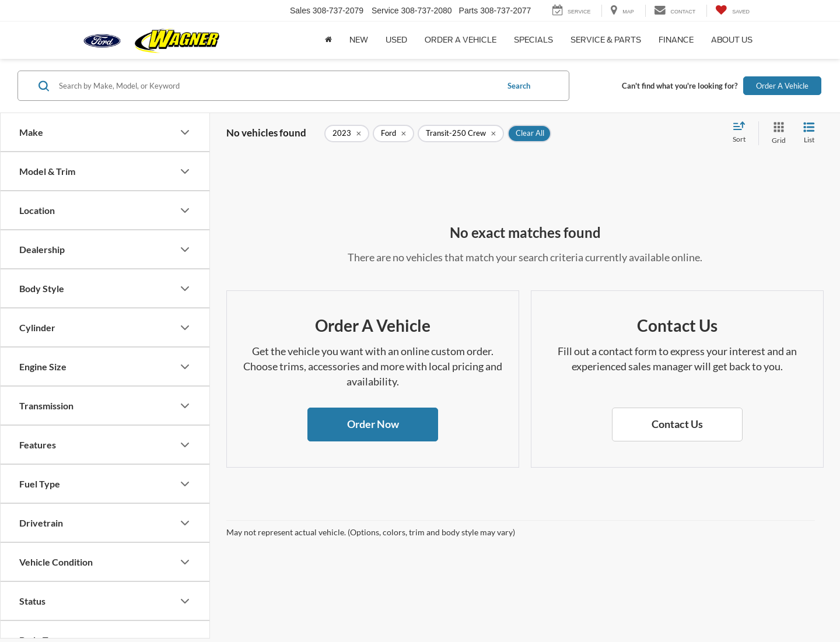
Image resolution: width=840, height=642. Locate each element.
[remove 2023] (347, 134)
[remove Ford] (393, 134)
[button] (373, 425)
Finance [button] (676, 40)
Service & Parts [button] (606, 40)
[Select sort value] (743, 133)
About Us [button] (732, 40)
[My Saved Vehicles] (732, 11)
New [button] (359, 40)
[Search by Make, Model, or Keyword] (277, 86)
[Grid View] (776, 133)
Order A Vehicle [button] (782, 86)
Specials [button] (533, 40)
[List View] (809, 133)
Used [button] (396, 40)
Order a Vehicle (461, 40)
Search (519, 86)
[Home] (328, 40)
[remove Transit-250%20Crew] (461, 134)
